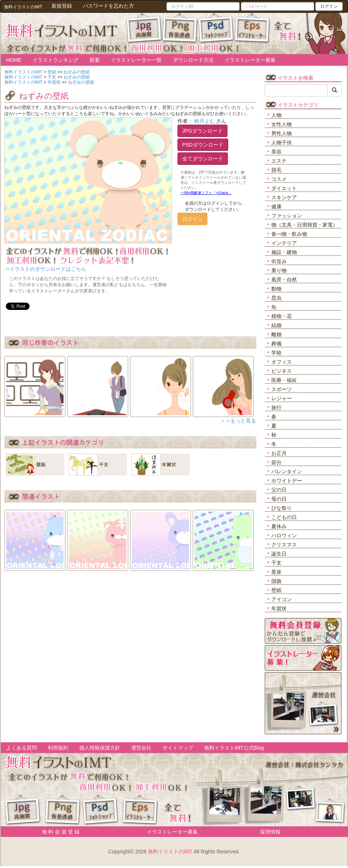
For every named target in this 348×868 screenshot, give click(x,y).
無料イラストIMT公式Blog (234, 748)
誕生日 (279, 554)
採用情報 (270, 832)
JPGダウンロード (202, 131)
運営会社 (141, 748)
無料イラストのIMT (170, 852)
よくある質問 (22, 748)
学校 (276, 353)
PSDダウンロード (203, 145)
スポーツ (282, 389)
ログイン (329, 6)
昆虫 (276, 298)
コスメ (279, 179)
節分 (276, 462)
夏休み (279, 526)
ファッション (287, 216)
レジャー (282, 398)
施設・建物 (284, 252)
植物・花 (282, 316)
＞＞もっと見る (238, 421)
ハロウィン (284, 535)
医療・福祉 (284, 380)
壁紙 (276, 590)
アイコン (282, 599)
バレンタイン (287, 471)
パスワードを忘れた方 (108, 6)
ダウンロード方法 (193, 60)
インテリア (284, 243)
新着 (95, 60)
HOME (14, 60)
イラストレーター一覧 (136, 60)
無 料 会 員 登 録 (58, 832)
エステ (279, 161)
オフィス (282, 362)
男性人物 (282, 133)
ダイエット (284, 188)
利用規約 (58, 748)
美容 (276, 152)
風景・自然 (284, 280)
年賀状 (279, 609)
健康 (276, 206)
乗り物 (279, 270)
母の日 (279, 499)
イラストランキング (56, 60)
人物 (276, 115)
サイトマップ (178, 748)
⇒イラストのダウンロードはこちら (45, 269)
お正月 (279, 453)
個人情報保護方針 (100, 748)
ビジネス (282, 371)
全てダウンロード (203, 159)
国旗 (276, 581)
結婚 (276, 325)
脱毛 (276, 170)
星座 (276, 572)
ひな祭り (282, 508)
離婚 (276, 334)
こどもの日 (284, 517)
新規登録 (62, 6)
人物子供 (282, 143)
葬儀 (276, 344)
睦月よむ (204, 121)
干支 (276, 563)
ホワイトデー (287, 481)
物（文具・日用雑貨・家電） (305, 225)
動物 (276, 289)
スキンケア (284, 197)
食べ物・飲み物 (289, 234)
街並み (279, 261)
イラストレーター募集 (250, 60)
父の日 (279, 490)
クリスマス (284, 545)
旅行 (276, 408)
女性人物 (282, 124)
